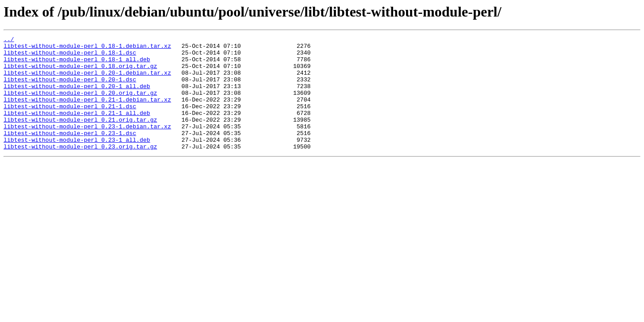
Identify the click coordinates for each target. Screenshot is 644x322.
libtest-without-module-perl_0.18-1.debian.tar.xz (87, 48)
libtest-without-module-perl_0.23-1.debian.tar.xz (87, 145)
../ (9, 40)
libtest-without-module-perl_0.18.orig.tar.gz (80, 72)
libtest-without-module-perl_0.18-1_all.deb (77, 64)
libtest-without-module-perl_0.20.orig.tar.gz (80, 105)
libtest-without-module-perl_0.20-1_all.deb (77, 97)
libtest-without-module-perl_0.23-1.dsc (70, 153)
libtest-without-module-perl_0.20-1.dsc (70, 89)
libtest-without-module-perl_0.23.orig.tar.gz (80, 169)
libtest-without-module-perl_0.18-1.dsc (70, 56)
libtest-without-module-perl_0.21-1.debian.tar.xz (87, 113)
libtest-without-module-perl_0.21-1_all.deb (77, 129)
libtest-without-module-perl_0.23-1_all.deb (77, 161)
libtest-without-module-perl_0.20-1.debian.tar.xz (87, 80)
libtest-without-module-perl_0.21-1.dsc (70, 121)
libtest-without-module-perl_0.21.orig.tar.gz (80, 137)
